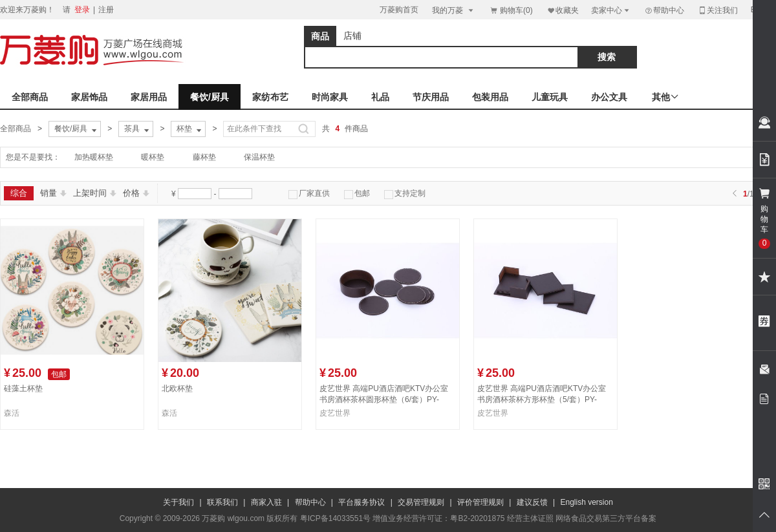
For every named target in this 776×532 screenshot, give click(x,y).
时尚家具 (330, 97)
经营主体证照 (530, 518)
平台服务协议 (361, 502)
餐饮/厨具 (210, 97)
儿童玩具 (550, 97)
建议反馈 (532, 502)
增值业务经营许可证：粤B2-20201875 (438, 518)
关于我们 (178, 502)
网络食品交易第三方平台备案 (606, 518)
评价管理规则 (480, 502)
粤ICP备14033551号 (335, 518)
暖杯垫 (153, 157)
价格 (136, 193)
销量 (53, 193)
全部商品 (30, 97)
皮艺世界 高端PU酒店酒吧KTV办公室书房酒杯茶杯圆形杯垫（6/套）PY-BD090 (384, 399)
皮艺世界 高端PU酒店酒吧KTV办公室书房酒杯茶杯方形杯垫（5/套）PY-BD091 (542, 399)
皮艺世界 (335, 413)
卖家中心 (611, 10)
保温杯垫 (259, 157)
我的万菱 (454, 10)
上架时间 (95, 193)
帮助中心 (664, 10)
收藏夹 (563, 10)
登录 (82, 10)
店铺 (352, 36)
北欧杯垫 (177, 388)
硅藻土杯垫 (23, 388)
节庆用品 (431, 97)
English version (587, 502)
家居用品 (149, 97)
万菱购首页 (399, 10)
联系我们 (222, 502)
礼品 (380, 97)
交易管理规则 (421, 502)
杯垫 (190, 129)
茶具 (138, 129)
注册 (106, 10)
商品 (320, 36)
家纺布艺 (270, 97)
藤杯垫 (204, 157)
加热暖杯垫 (94, 157)
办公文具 (609, 97)
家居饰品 (89, 97)
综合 (19, 193)
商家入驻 (266, 502)
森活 (12, 413)
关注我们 (718, 10)
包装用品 (490, 97)
